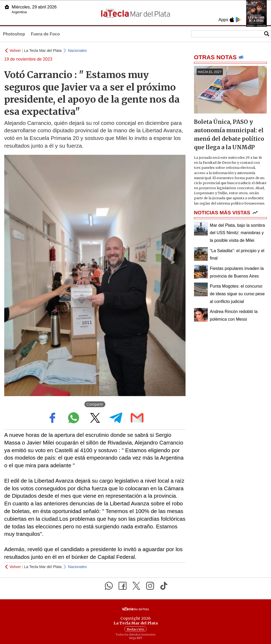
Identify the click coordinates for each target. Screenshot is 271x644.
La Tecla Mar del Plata (43, 51)
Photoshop (14, 34)
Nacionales (77, 51)
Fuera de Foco (45, 34)
